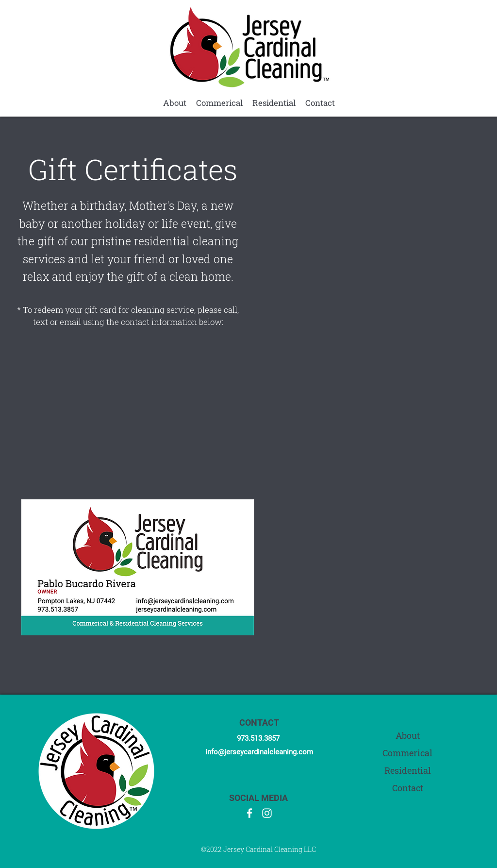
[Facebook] (249, 813)
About (408, 736)
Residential (408, 771)
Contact (408, 788)
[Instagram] (267, 813)
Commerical (407, 753)
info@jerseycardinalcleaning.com (259, 752)
